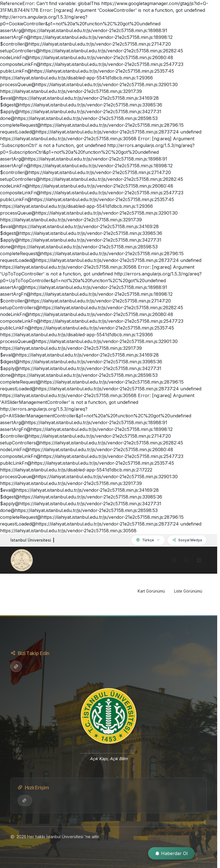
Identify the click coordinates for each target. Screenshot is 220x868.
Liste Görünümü (188, 591)
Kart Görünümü (151, 591)
